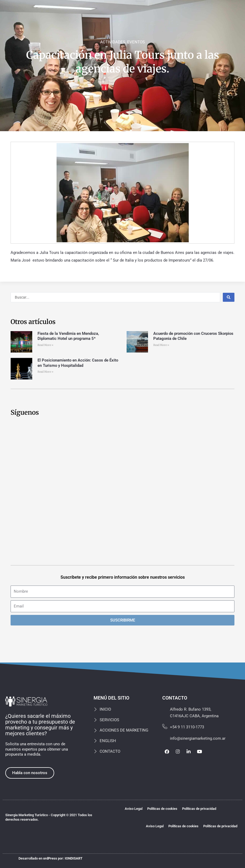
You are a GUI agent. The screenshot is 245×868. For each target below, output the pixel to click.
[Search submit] (229, 297)
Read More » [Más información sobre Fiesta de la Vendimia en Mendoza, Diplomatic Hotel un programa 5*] (45, 345)
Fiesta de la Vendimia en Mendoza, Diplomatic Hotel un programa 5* (68, 336)
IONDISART (74, 858)
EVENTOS (136, 42)
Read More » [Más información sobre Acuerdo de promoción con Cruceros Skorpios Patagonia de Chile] (161, 345)
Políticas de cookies (162, 809)
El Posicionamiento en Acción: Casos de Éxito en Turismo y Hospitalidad (78, 363)
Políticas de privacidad (199, 809)
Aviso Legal (134, 809)
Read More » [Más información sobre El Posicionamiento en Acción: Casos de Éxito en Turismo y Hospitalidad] (45, 372)
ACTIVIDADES (113, 42)
